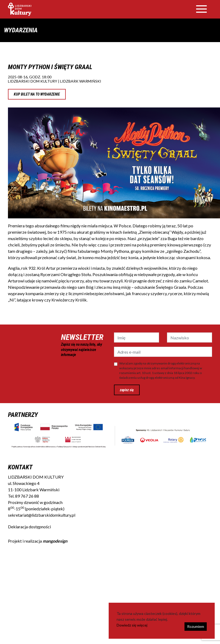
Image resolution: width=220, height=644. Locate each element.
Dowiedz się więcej (132, 625)
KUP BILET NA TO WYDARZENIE (37, 94)
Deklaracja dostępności (29, 527)
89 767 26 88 (27, 496)
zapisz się (127, 390)
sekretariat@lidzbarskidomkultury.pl (42, 515)
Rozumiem (196, 626)
